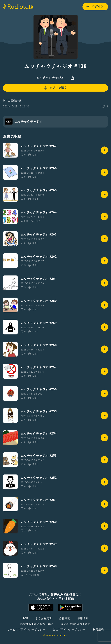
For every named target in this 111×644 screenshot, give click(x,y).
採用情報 (83, 618)
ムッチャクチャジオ (50, 77)
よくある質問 (44, 618)
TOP (25, 618)
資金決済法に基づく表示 (76, 624)
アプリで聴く (55, 88)
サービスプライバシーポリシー (26, 629)
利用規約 (98, 629)
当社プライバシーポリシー (69, 629)
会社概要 (65, 618)
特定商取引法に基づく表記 (37, 624)
